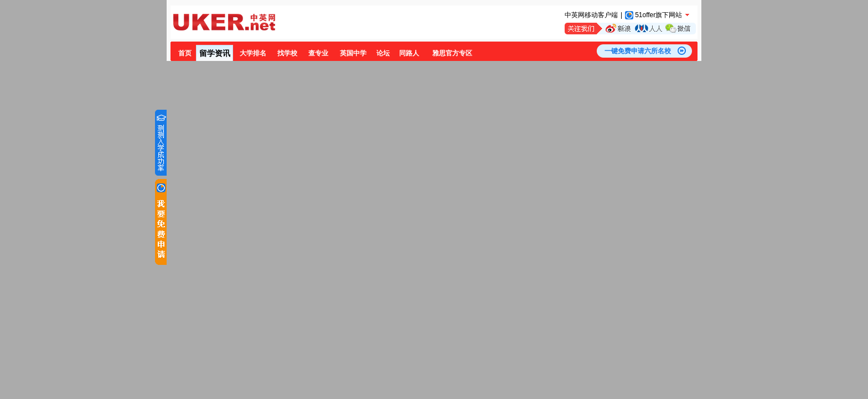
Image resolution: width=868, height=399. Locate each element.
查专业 (318, 53)
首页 (185, 53)
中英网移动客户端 (591, 15)
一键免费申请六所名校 (638, 51)
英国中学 (353, 53)
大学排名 (253, 53)
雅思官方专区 (452, 53)
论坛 (383, 53)
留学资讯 (215, 53)
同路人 (409, 53)
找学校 (287, 53)
